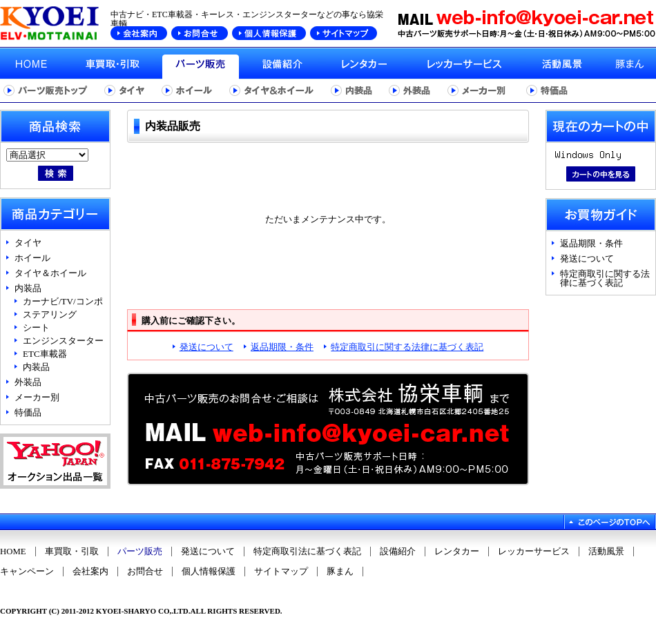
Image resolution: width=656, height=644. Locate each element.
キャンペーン (27, 572)
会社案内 (90, 572)
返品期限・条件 (282, 347)
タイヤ (28, 243)
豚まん (340, 572)
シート (36, 328)
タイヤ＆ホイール (50, 273)
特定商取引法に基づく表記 (307, 552)
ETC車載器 (45, 354)
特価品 (28, 412)
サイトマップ (281, 572)
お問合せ (145, 572)
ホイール (32, 258)
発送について (206, 347)
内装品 (28, 288)
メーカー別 (37, 397)
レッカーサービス (534, 552)
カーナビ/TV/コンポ (63, 301)
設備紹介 (398, 552)
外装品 (28, 382)
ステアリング (50, 314)
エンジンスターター (63, 341)
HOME (13, 552)
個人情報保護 (209, 572)
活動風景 (606, 552)
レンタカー (457, 552)
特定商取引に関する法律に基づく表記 (407, 347)
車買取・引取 (72, 552)
